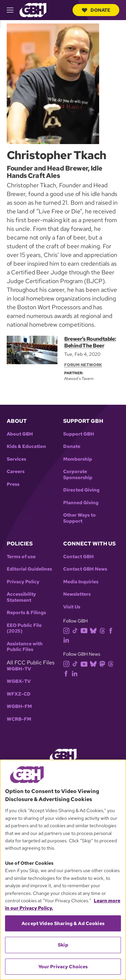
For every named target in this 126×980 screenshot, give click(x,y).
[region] (63, 870)
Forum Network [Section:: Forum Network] (83, 365)
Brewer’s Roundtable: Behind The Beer (90, 342)
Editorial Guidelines (29, 569)
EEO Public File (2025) (24, 628)
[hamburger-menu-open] (13, 10)
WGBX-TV (19, 681)
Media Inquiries (81, 582)
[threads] (104, 630)
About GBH (20, 434)
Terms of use (21, 557)
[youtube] (85, 630)
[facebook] (112, 630)
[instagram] (68, 630)
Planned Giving (81, 503)
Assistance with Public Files (25, 647)
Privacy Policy (23, 582)
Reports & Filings (26, 613)
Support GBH (79, 434)
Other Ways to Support (79, 518)
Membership (78, 459)
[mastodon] (104, 664)
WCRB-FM (19, 719)
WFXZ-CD (19, 694)
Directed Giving (81, 490)
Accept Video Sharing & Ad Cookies (63, 923)
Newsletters (77, 594)
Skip (63, 945)
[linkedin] (68, 639)
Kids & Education (26, 446)
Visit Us (72, 607)
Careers (16, 472)
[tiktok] (76, 630)
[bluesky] (95, 630)
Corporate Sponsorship (78, 475)
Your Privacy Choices (63, 967)
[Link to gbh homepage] (33, 10)
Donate (96, 10)
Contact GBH (78, 557)
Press (13, 484)
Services (16, 459)
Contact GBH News (85, 569)
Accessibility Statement (21, 597)
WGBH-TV (19, 669)
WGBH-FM (19, 706)
